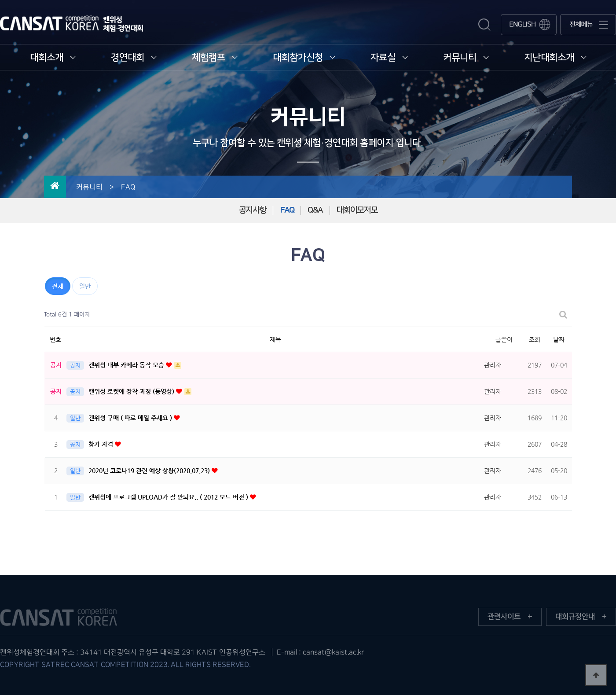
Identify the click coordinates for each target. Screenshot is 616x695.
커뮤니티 (466, 57)
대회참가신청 (304, 57)
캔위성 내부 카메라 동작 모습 (127, 365)
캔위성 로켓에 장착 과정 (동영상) (132, 391)
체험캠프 (215, 57)
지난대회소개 (555, 57)
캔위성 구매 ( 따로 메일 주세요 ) (131, 418)
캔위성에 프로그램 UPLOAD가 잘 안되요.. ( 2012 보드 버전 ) (169, 497)
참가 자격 (102, 444)
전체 (58, 286)
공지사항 (253, 210)
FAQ (287, 210)
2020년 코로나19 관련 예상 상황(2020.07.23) (150, 471)
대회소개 (53, 57)
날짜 (559, 339)
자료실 (389, 57)
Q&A (315, 210)
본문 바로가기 (0, 0)
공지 (75, 365)
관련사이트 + (510, 617)
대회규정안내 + (581, 617)
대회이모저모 (357, 210)
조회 (535, 339)
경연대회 (134, 57)
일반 (85, 286)
